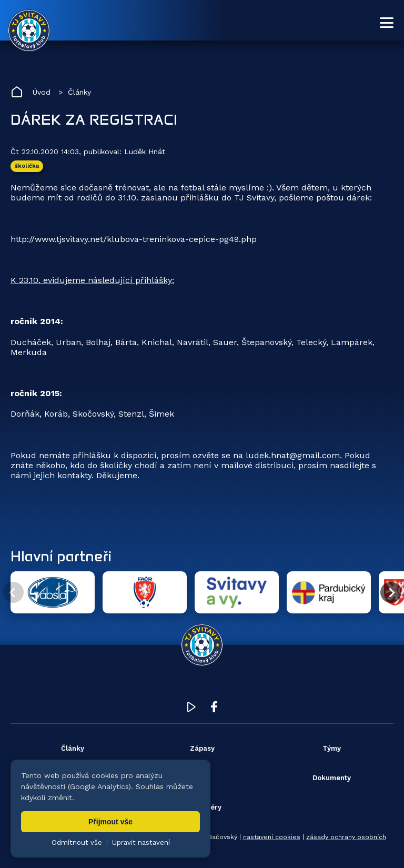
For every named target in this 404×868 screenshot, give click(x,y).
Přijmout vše (110, 822)
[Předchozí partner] (13, 592)
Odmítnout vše (77, 842)
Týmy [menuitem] (332, 748)
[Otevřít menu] (387, 23)
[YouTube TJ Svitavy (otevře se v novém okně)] (191, 709)
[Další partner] (391, 592)
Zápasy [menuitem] (202, 748)
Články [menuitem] (73, 748)
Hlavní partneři (61, 556)
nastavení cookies (272, 837)
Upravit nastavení (141, 842)
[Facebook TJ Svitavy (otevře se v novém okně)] (214, 709)
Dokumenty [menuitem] (332, 778)
